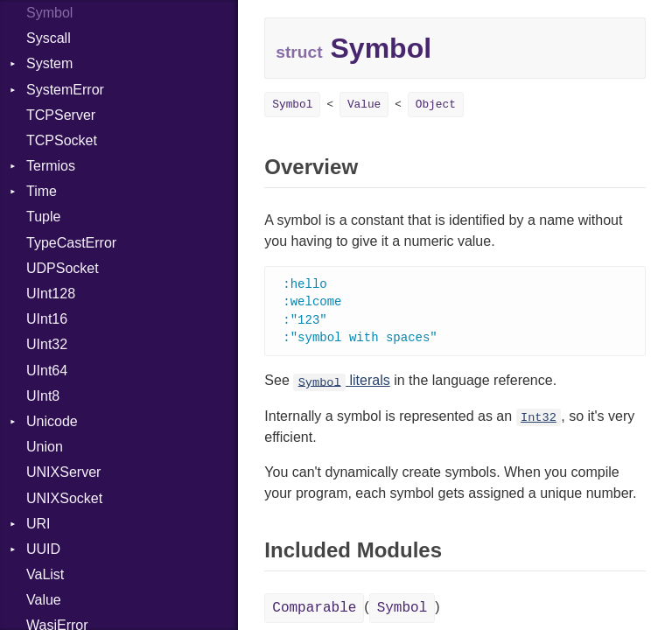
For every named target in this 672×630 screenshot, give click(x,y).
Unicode (52, 421)
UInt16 (47, 319)
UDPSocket (63, 268)
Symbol (292, 105)
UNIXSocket (64, 498)
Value (44, 600)
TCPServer (61, 115)
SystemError (65, 90)
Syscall (49, 38)
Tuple (43, 217)
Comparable (314, 612)
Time (42, 191)
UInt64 (47, 371)
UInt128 (51, 294)
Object (436, 105)
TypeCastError (71, 243)
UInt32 (47, 344)
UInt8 (43, 396)
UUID (43, 549)
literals (342, 384)
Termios (51, 166)
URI (38, 524)
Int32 (539, 421)
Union (45, 447)
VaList (45, 574)
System (49, 63)
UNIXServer (63, 472)
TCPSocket (62, 140)
